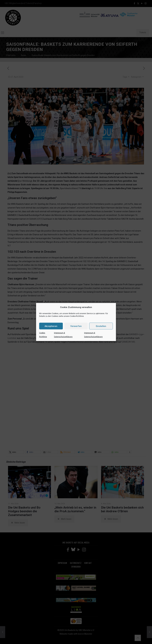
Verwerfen (76, 326)
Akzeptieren (51, 326)
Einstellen (101, 326)
